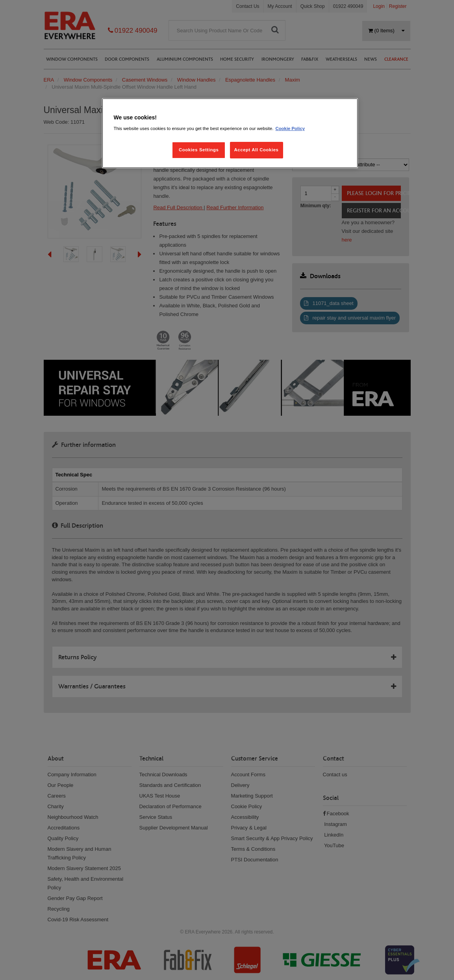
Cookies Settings (199, 150)
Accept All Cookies (257, 150)
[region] (230, 133)
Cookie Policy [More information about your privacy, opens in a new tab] (290, 128)
